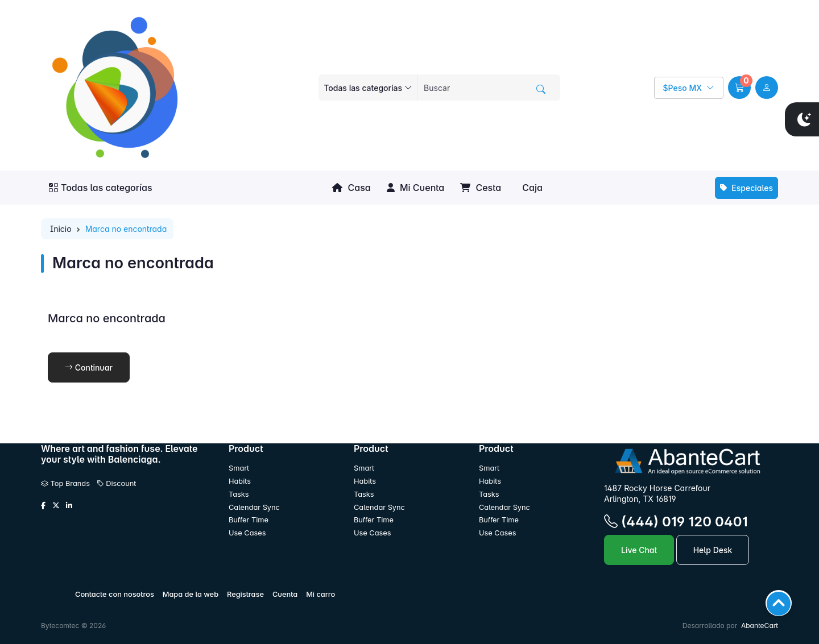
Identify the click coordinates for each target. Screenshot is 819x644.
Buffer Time (249, 520)
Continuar (89, 367)
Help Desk (713, 550)
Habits (240, 481)
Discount (117, 483)
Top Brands (65, 483)
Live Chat (639, 550)
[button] (739, 88)
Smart (239, 468)
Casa (351, 188)
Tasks (239, 494)
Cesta (481, 188)
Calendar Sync (254, 507)
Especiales (746, 188)
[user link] (767, 88)
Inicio (61, 229)
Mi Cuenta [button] (415, 188)
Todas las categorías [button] (101, 188)
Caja (531, 188)
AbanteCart (760, 626)
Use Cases (247, 533)
